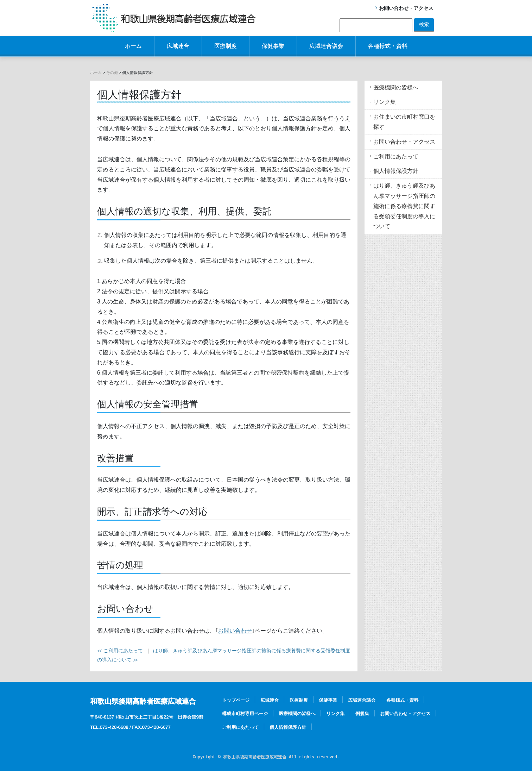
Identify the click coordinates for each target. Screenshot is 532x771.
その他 (112, 73)
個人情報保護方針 (396, 171)
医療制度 (226, 46)
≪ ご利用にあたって (120, 651)
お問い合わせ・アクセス (406, 8)
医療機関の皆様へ (396, 87)
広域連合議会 (326, 46)
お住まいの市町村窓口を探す (404, 122)
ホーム (133, 46)
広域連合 (178, 46)
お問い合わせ (235, 631)
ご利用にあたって (396, 156)
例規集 (362, 713)
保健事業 (273, 46)
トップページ (236, 700)
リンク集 (385, 102)
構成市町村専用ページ (245, 713)
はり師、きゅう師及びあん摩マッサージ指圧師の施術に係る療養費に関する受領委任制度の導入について (404, 206)
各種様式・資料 (388, 46)
